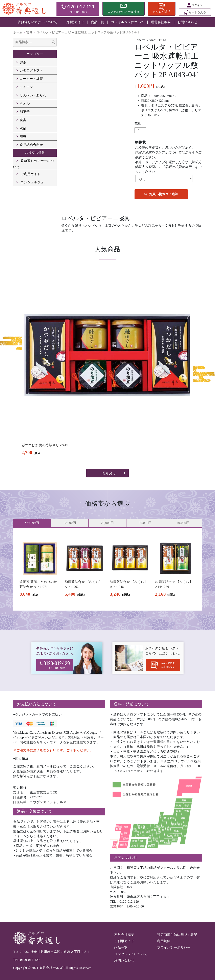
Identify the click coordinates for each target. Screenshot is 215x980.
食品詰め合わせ (31, 145)
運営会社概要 (161, 22)
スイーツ (26, 87)
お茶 (23, 62)
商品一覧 (98, 22)
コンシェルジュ (32, 182)
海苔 (23, 136)
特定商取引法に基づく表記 (177, 935)
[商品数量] (140, 130)
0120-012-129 (30, 960)
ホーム (18, 32)
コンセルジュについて (128, 22)
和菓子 (25, 112)
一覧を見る (108, 473)
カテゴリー (35, 54)
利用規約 (164, 941)
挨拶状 (141, 142)
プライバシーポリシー (174, 947)
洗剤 (23, 128)
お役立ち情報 (35, 153)
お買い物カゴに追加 (164, 194)
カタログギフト (31, 70)
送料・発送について (132, 704)
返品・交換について (35, 811)
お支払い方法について (37, 704)
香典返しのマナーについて (38, 22)
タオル (25, 103)
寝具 (29, 32)
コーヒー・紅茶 (31, 79)
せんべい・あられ (33, 95)
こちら (190, 152)
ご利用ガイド (74, 22)
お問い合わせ (187, 22)
